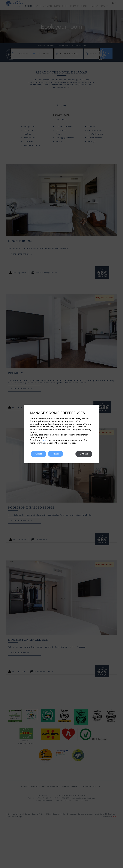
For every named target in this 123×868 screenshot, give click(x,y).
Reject (55, 454)
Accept (38, 454)
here (44, 440)
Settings (84, 454)
